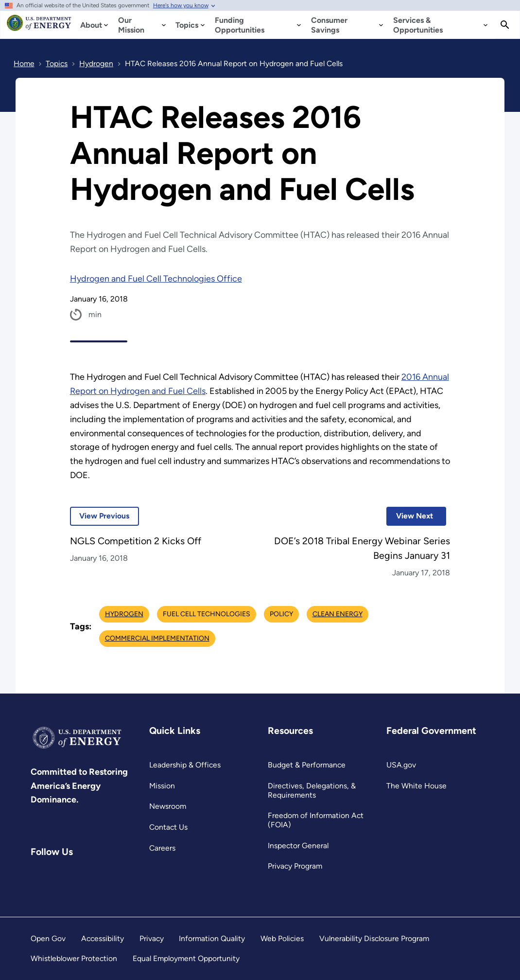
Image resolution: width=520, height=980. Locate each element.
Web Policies (282, 938)
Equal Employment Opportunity (186, 958)
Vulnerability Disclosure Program (374, 938)
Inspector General (298, 846)
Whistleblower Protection (74, 958)
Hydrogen (124, 614)
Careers (162, 848)
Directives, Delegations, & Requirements (312, 790)
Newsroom (168, 806)
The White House (416, 786)
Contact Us (168, 827)
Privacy (152, 938)
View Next (410, 516)
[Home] (39, 27)
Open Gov (48, 938)
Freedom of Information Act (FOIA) (316, 820)
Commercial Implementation (157, 638)
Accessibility (103, 938)
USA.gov (401, 765)
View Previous (100, 516)
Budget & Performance (307, 765)
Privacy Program (295, 866)
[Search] (505, 25)
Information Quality (212, 938)
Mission (162, 786)
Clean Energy (338, 614)
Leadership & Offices (185, 765)
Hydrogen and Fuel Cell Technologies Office (156, 279)
